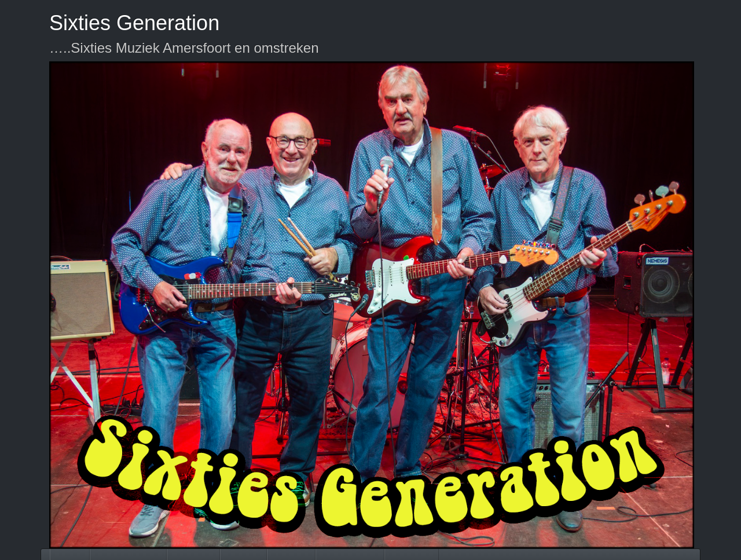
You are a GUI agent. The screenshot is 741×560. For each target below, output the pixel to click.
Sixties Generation (134, 23)
